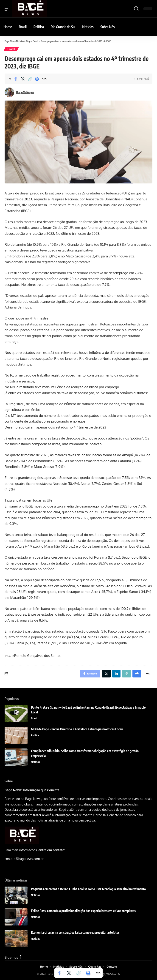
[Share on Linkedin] (116, 674)
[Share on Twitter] (23, 79)
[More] (44, 79)
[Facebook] (20, 957)
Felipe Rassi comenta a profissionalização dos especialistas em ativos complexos (84, 911)
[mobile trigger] (8, 9)
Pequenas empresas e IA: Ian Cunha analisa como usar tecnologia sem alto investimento (88, 889)
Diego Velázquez (25, 92)
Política (35, 735)
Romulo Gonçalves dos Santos (38, 656)
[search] (136, 9)
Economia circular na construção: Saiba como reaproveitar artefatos (75, 932)
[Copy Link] (30, 79)
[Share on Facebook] (16, 79)
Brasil (11, 49)
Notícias (35, 762)
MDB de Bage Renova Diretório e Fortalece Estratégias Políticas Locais (77, 729)
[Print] (37, 79)
